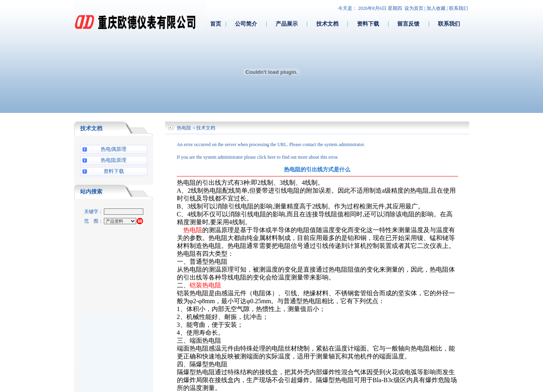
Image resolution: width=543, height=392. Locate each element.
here (271, 157)
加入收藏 (436, 8)
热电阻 (184, 128)
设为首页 (414, 8)
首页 (216, 24)
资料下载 (368, 24)
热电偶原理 (114, 149)
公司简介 (246, 24)
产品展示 (287, 24)
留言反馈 (408, 24)
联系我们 (458, 8)
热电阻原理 (114, 160)
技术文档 (327, 24)
